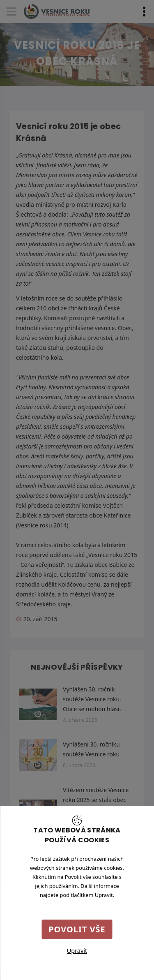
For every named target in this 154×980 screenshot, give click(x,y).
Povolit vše (77, 929)
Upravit (77, 951)
